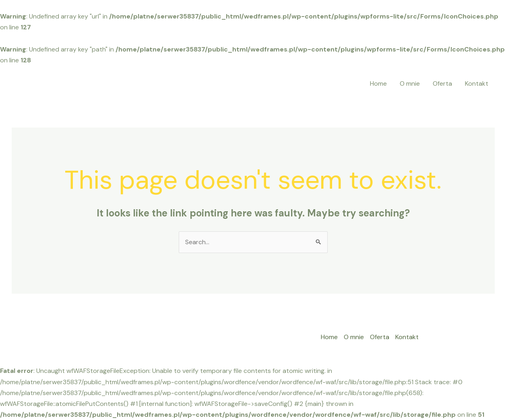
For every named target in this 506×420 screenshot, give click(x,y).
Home (378, 83)
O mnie (410, 83)
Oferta (442, 83)
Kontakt (477, 83)
